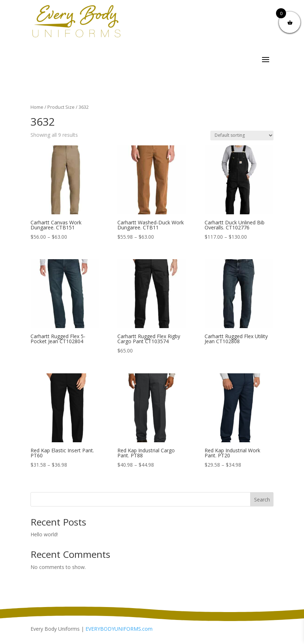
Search (262, 500)
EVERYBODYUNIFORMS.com (119, 629)
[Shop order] (242, 136)
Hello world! (44, 534)
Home (37, 107)
